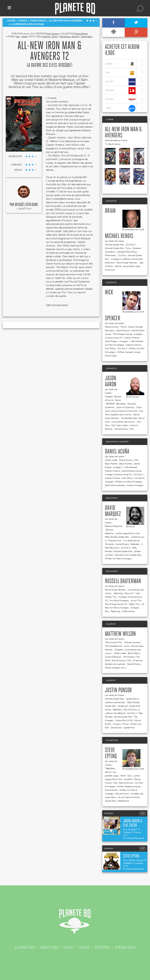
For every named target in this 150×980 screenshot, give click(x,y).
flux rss (69, 947)
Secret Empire (123, 330)
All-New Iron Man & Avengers (129, 482)
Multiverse (110, 263)
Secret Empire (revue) (132, 471)
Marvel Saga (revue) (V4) (116, 604)
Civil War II (131, 245)
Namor (118, 400)
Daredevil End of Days (127, 252)
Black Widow (134, 653)
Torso (128, 248)
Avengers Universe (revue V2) (118, 474)
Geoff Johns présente (115, 485)
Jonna (127, 646)
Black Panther (111, 464)
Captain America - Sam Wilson (119, 478)
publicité (84, 947)
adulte (24, 36)
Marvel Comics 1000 (124, 429)
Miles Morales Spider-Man (117, 537)
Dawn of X (129, 593)
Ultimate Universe (133, 642)
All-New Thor (111, 597)
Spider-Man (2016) (124, 720)
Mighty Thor (134, 604)
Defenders (135, 544)
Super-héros (87, 36)
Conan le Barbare (113, 657)
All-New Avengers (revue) (129, 352)
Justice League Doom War (128, 533)
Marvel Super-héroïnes (127, 263)
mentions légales (125, 947)
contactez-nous (49, 947)
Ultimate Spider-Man (115, 245)
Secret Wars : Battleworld (117, 801)
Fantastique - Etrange (69, 36)
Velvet (123, 776)
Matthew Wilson (120, 634)
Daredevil (119, 650)
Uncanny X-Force (121, 724)
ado (18, 36)
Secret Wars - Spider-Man (123, 728)
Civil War (122, 255)
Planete (75, 9)
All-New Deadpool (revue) (129, 786)
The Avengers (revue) (122, 334)
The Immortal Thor (114, 642)
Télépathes (110, 768)
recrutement (102, 947)
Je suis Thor (136, 600)
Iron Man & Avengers (115, 345)
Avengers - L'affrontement (131, 341)
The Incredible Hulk (114, 646)
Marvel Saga (111, 356)
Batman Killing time (114, 526)
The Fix (123, 327)
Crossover (110, 270)
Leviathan (128, 779)
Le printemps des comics (123, 422)
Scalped (109, 396)
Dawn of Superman (126, 407)
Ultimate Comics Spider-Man (128, 555)
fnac (121, 73)
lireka (121, 108)
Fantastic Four (115, 540)
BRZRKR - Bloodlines (116, 404)
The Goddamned (129, 418)
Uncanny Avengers (135, 485)
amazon (121, 64)
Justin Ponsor (118, 690)
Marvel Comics (112, 327)
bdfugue (121, 91)
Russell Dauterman (123, 581)
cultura (121, 82)
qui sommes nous (25, 947)
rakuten (121, 99)
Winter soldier (111, 460)
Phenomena (111, 255)
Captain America (112, 471)
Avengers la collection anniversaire (127, 259)
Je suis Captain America (129, 797)
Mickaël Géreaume (27, 205)
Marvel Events (111, 790)
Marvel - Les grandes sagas (128, 266)
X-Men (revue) (128, 611)
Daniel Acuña (117, 452)
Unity (138, 593)
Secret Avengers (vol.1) (116, 668)
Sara (130, 776)
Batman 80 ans (126, 783)
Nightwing (118, 593)
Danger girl (123, 706)
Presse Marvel (81, 34)
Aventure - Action (50, 36)
